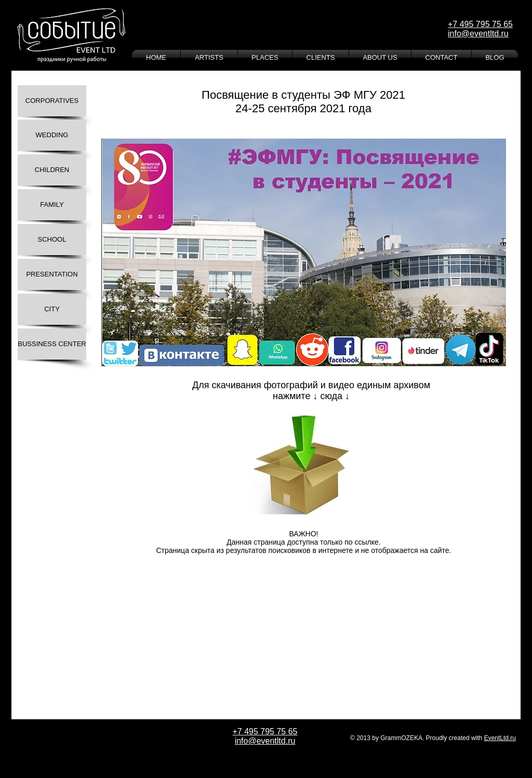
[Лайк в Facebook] (134, 576)
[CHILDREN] (52, 170)
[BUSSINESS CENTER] (52, 344)
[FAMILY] (52, 205)
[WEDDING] (52, 135)
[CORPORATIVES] (52, 101)
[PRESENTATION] (52, 274)
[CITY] (52, 309)
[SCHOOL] (52, 240)
